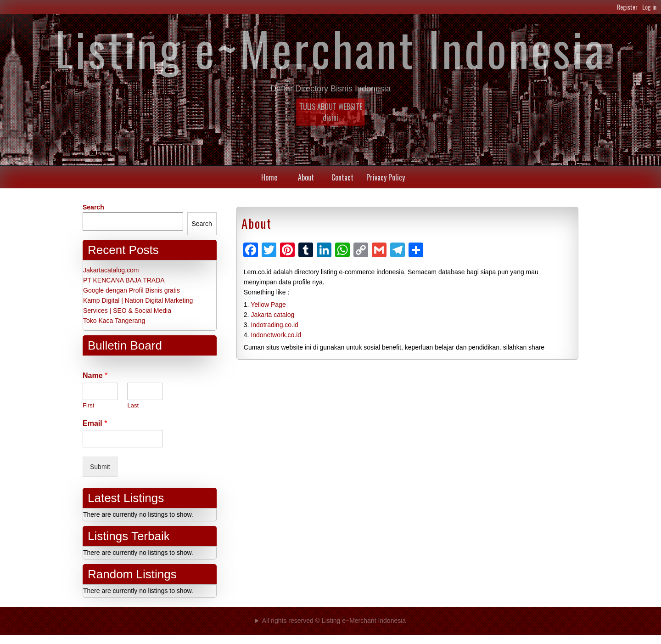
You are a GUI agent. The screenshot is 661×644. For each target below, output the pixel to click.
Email (95, 423)
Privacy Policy (386, 177)
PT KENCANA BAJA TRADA (124, 280)
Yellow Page (268, 305)
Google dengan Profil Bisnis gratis (132, 290)
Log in (649, 7)
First (88, 405)
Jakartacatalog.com (111, 270)
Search (93, 207)
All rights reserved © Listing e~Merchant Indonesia (334, 621)
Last (133, 405)
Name (95, 376)
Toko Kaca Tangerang (114, 321)
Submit (100, 467)
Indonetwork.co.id (276, 335)
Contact (342, 177)
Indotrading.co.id (274, 325)
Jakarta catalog (272, 315)
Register (627, 7)
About (306, 177)
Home (269, 177)
